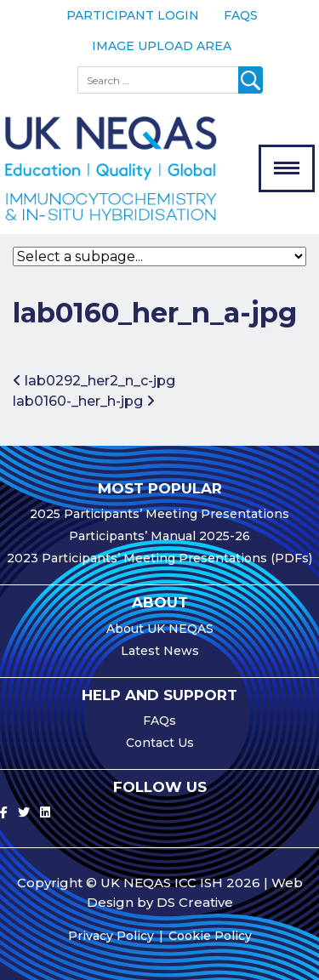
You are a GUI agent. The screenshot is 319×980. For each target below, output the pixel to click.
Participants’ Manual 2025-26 (159, 536)
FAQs (241, 15)
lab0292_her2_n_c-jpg (94, 381)
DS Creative (195, 902)
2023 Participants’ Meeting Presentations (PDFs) (159, 558)
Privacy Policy (111, 936)
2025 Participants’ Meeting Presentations (159, 514)
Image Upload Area (162, 46)
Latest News (160, 651)
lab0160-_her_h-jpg (84, 401)
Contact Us (160, 743)
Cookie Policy (210, 936)
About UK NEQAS (160, 629)
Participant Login (133, 15)
